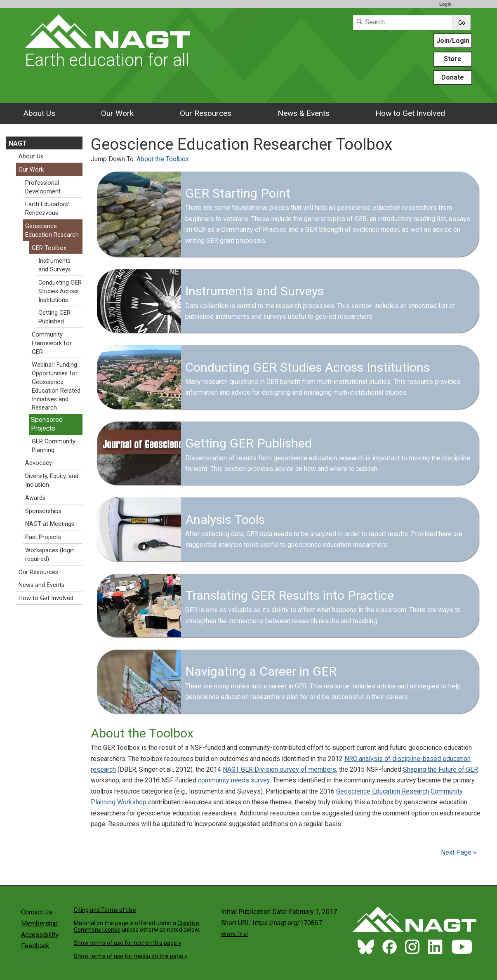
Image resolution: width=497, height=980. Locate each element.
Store (453, 59)
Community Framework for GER (52, 343)
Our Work (117, 113)
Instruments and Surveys (55, 265)
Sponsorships (43, 511)
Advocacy (39, 463)
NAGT (18, 143)
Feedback (35, 946)
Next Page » (458, 852)
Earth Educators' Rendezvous (47, 209)
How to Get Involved (410, 113)
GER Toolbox (49, 248)
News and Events (41, 585)
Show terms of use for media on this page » (131, 956)
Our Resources (206, 113)
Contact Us (37, 912)
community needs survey (234, 780)
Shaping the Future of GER (440, 769)
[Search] (403, 22)
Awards (35, 498)
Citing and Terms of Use (105, 910)
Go (462, 23)
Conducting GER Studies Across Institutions (60, 291)
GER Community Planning (54, 446)
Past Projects (43, 537)
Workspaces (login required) (50, 555)
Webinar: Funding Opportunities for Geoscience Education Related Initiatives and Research (56, 386)
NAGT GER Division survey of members (279, 769)
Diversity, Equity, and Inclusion (52, 481)
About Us (39, 113)
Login (445, 4)
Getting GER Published (54, 317)
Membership (39, 923)
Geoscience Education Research (52, 231)
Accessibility (40, 935)
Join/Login (453, 41)
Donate (453, 77)
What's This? (235, 934)
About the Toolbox (163, 159)
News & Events (304, 113)
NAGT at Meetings (50, 524)
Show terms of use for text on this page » (127, 943)
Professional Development (43, 187)
